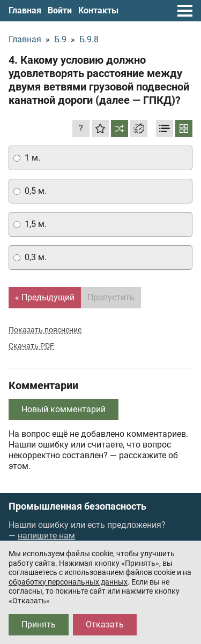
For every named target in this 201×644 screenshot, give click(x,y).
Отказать (105, 624)
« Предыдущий (45, 297)
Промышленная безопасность (77, 506)
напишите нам (46, 536)
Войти (60, 10)
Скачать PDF (31, 346)
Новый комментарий (64, 409)
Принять (39, 624)
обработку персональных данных (68, 582)
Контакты (98, 10)
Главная (25, 10)
